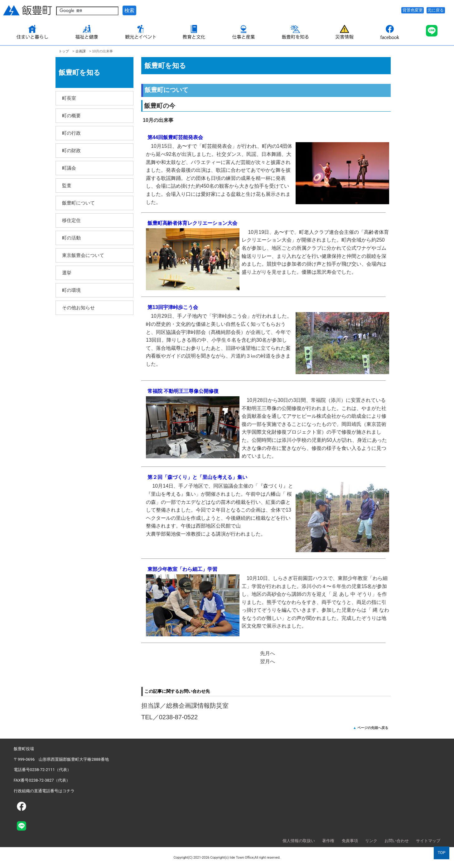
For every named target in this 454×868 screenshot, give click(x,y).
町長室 (69, 98)
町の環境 (71, 290)
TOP (442, 853)
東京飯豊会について (83, 255)
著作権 (328, 841)
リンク (371, 841)
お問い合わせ (397, 841)
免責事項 (350, 841)
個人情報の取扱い (299, 841)
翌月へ (268, 661)
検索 (129, 10)
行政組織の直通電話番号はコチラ (44, 791)
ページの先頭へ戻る (373, 728)
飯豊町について (78, 203)
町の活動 (71, 238)
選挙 (67, 273)
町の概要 (71, 116)
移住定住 (71, 220)
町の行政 (71, 133)
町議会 (69, 168)
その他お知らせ (78, 308)
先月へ (268, 653)
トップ (64, 51)
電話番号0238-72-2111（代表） (42, 770)
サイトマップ (428, 841)
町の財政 (71, 150)
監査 (67, 185)
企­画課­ (81, 51)
